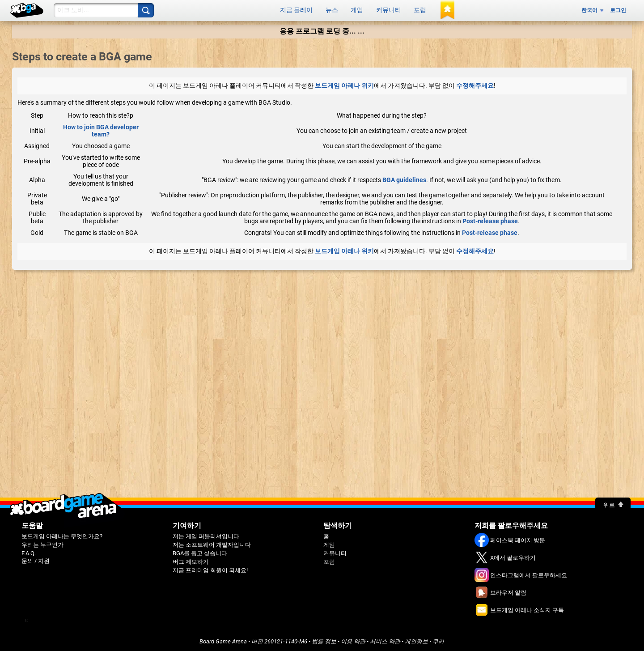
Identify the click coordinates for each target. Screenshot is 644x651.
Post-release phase (490, 219)
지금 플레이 (296, 9)
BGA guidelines (404, 178)
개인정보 (416, 640)
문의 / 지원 (36, 559)
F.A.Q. (29, 551)
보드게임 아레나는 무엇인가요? (62, 534)
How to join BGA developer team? (101, 129)
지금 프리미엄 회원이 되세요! (210, 568)
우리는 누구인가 (42, 543)
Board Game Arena (223, 640)
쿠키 (438, 640)
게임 (357, 9)
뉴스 (332, 9)
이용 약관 (353, 640)
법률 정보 (324, 640)
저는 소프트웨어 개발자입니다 (212, 543)
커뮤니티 (389, 9)
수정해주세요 (475, 84)
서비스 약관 (385, 640)
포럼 (420, 9)
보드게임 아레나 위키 (344, 84)
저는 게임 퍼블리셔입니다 (206, 534)
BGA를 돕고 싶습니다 (200, 551)
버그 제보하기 (191, 560)
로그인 (618, 9)
